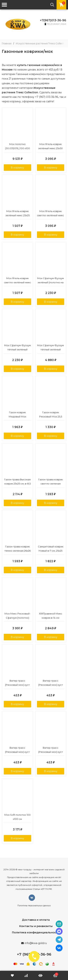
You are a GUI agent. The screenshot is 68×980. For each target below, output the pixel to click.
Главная (7, 43)
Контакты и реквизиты (36, 926)
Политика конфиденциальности (36, 932)
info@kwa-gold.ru (36, 943)
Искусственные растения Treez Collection (42, 43)
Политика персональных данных (34, 906)
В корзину (17, 168)
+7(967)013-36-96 (53, 20)
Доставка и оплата (36, 920)
